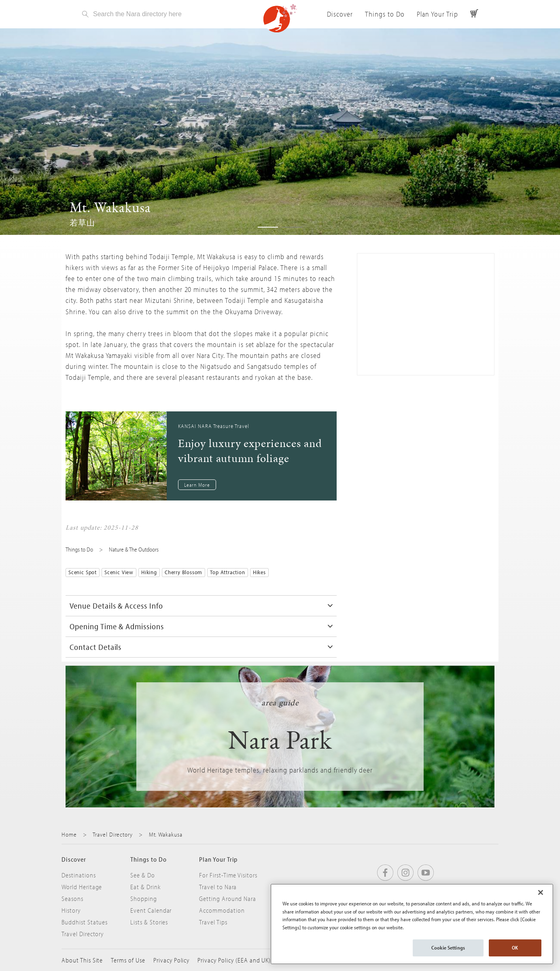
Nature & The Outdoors (134, 549)
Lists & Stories (149, 922)
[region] (412, 924)
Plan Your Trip (437, 14)
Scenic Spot (83, 572)
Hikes (259, 572)
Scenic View (119, 572)
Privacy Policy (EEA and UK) (234, 960)
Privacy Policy (171, 960)
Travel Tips (213, 922)
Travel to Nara (218, 887)
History (71, 910)
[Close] (541, 892)
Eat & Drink (145, 887)
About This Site (82, 960)
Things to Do (385, 14)
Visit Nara (280, 18)
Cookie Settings (448, 948)
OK (515, 948)
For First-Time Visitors (228, 875)
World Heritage (82, 887)
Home (69, 834)
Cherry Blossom (183, 572)
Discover (340, 14)
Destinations (79, 875)
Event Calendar (151, 910)
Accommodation (222, 910)
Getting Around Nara (228, 899)
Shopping (144, 899)
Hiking (149, 572)
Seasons (72, 899)
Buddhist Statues (85, 922)
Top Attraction (227, 572)
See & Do (143, 875)
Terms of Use (128, 960)
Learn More (197, 485)
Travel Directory (112, 834)
